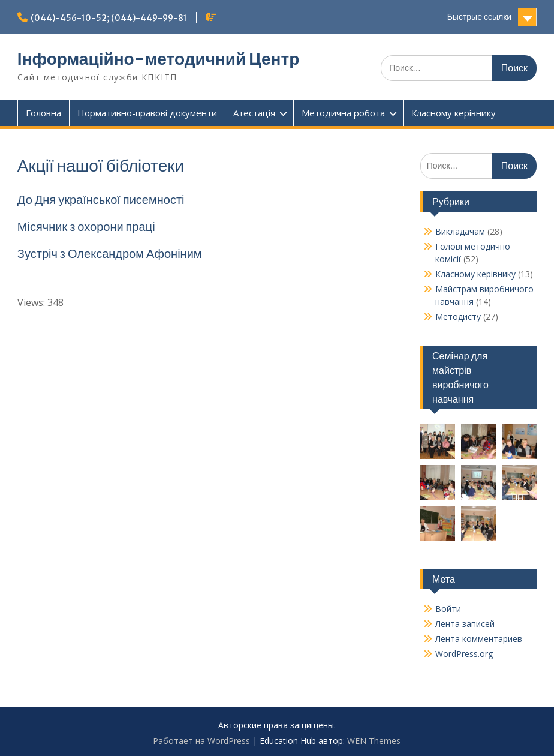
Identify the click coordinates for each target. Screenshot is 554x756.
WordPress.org (464, 654)
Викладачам (460, 231)
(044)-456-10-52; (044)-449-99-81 (109, 18)
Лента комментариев (479, 639)
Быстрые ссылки (479, 17)
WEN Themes (374, 741)
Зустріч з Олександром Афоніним (111, 253)
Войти (448, 609)
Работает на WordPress (201, 741)
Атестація (254, 113)
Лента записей (465, 624)
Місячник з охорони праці (86, 226)
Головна (43, 113)
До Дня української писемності (101, 199)
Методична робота (343, 113)
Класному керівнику (454, 113)
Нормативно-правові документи (147, 113)
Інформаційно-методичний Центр (158, 59)
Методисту (458, 316)
